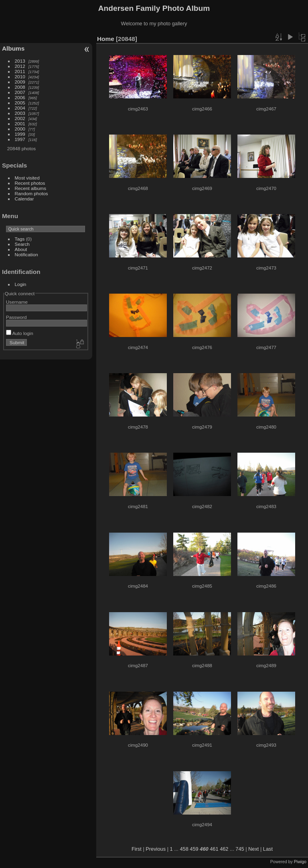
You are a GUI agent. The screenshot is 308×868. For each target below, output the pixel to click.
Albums (13, 48)
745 (240, 849)
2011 (20, 71)
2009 (20, 82)
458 (184, 849)
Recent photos (30, 183)
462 (224, 849)
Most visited (27, 178)
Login (21, 284)
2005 (20, 103)
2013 (20, 61)
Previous (156, 849)
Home (106, 39)
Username (17, 302)
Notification (26, 254)
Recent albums (30, 188)
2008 (20, 87)
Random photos (31, 193)
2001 (20, 124)
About (21, 249)
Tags (20, 239)
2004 (20, 108)
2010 (20, 77)
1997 (20, 139)
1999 (20, 134)
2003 (20, 113)
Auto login (20, 333)
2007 (20, 92)
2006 (20, 97)
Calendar (24, 199)
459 (194, 849)
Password (16, 317)
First (137, 849)
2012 (20, 66)
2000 (20, 129)
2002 (20, 118)
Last (268, 849)
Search (22, 244)
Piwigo (300, 862)
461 (214, 849)
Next (253, 849)
